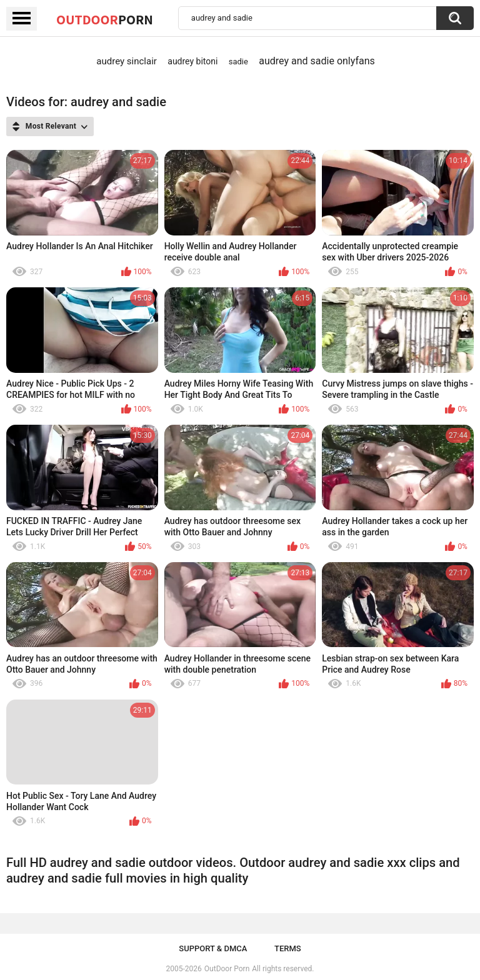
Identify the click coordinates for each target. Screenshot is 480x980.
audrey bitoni (192, 61)
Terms (288, 948)
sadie (238, 62)
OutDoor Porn (227, 969)
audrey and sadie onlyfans (317, 61)
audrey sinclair (127, 61)
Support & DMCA (213, 948)
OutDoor (105, 19)
